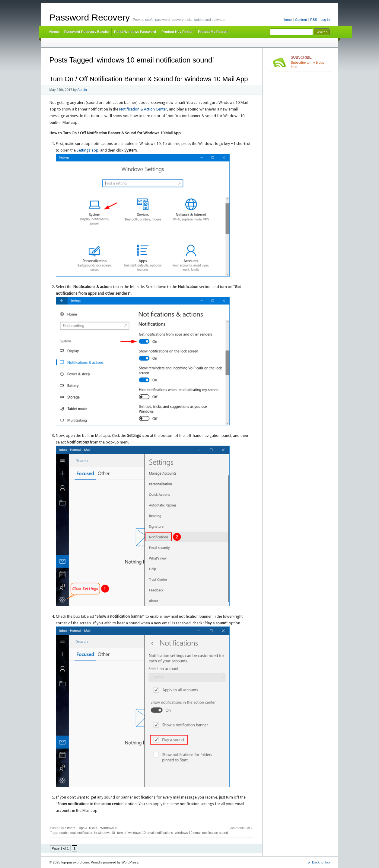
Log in (325, 20)
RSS (314, 20)
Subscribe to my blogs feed (310, 62)
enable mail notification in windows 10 (87, 833)
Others (70, 828)
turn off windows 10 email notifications (145, 833)
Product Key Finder (177, 32)
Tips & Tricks (88, 828)
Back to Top (321, 862)
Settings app (88, 150)
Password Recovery (90, 17)
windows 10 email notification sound (202, 833)
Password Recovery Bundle (87, 32)
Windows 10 (109, 828)
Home (287, 20)
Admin (82, 90)
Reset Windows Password (135, 32)
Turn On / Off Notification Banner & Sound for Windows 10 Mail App (149, 79)
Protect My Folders (213, 32)
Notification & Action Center (143, 109)
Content (301, 20)
